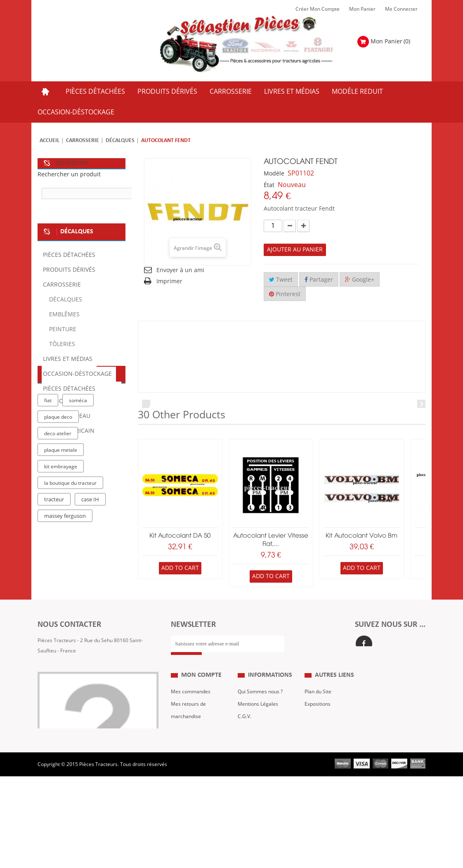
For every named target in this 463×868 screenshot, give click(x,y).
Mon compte (201, 706)
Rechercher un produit (69, 174)
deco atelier (58, 522)
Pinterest (285, 294)
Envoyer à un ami (180, 270)
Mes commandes (191, 722)
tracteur (54, 588)
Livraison (248, 759)
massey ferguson (65, 605)
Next (421, 404)
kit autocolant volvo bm (361, 536)
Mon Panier (362, 9)
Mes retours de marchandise (188, 740)
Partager (319, 280)
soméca (78, 489)
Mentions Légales (258, 734)
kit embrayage (61, 555)
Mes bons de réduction (197, 784)
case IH (90, 588)
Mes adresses (187, 759)
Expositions (318, 734)
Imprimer (169, 281)
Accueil (50, 141)
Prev (146, 404)
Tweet (281, 280)
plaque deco (58, 506)
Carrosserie (83, 141)
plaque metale (61, 539)
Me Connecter (401, 9)
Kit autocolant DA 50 (180, 536)
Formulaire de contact (71, 687)
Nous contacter (322, 759)
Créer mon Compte (318, 9)
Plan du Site (318, 722)
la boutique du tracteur (70, 572)
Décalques (120, 141)
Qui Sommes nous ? (260, 722)
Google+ (360, 280)
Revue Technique (324, 747)
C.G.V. (244, 747)
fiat (48, 489)
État (269, 185)
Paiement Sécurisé (259, 771)
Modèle (274, 174)
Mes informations (191, 771)
